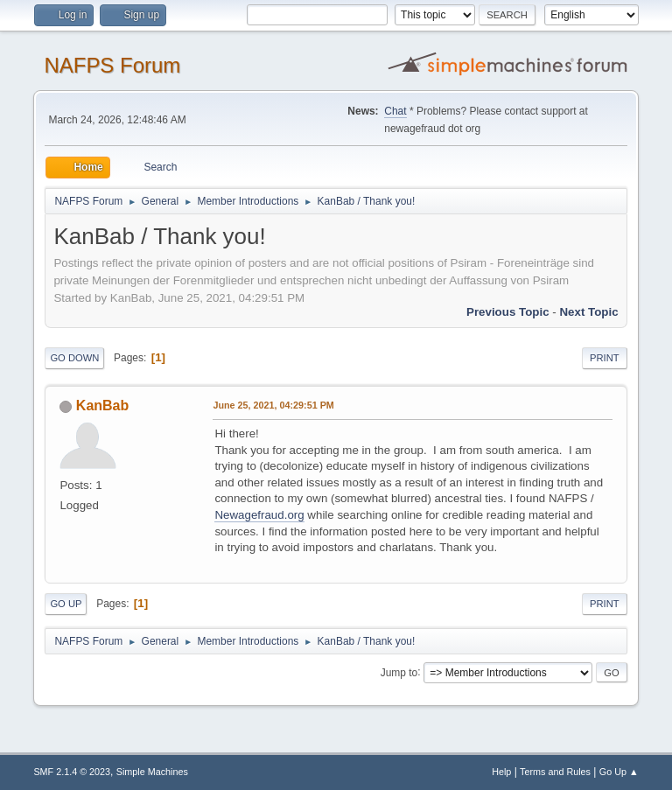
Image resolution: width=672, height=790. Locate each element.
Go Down (74, 358)
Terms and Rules (555, 772)
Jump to (399, 672)
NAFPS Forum (112, 65)
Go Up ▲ (619, 772)
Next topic (588, 312)
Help (501, 772)
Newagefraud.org (259, 515)
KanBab (102, 405)
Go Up (66, 604)
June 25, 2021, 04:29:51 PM (273, 405)
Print (605, 358)
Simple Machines (152, 772)
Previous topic (508, 312)
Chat (395, 111)
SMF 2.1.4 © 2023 (72, 772)
